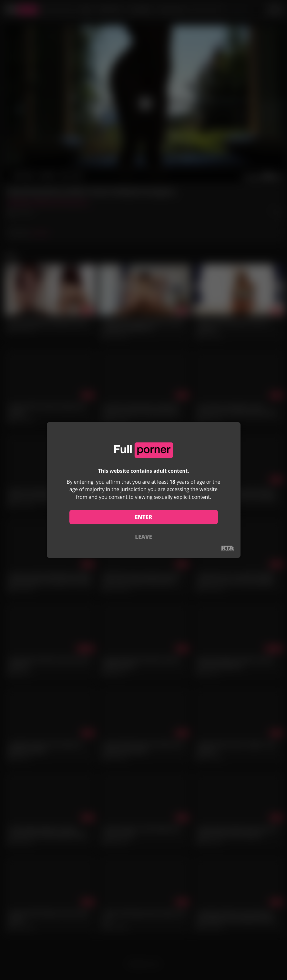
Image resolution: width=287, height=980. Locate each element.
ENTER (143, 517)
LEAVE (143, 537)
